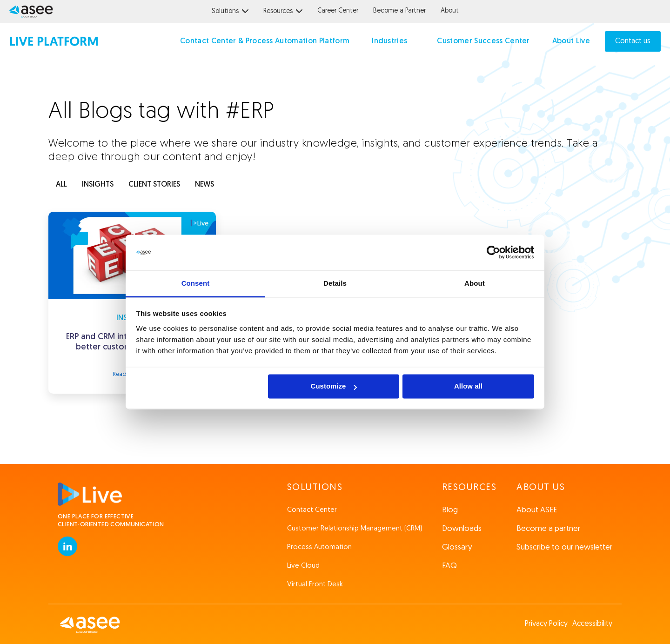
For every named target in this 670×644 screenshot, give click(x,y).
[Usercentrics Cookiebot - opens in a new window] (493, 253)
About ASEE (537, 510)
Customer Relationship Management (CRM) (355, 529)
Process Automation (319, 547)
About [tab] (475, 283)
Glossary (457, 547)
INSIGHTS (98, 185)
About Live (571, 41)
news (204, 185)
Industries (389, 41)
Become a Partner (399, 11)
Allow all (468, 386)
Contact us (633, 41)
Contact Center (312, 510)
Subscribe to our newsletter (564, 547)
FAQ (449, 566)
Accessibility (592, 624)
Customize (334, 386)
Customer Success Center (483, 41)
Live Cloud (303, 566)
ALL (61, 185)
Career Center (338, 11)
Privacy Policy (546, 624)
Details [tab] (335, 283)
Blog (450, 510)
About (450, 11)
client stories (154, 185)
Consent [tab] (196, 283)
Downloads (462, 529)
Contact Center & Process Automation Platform (265, 41)
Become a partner (548, 529)
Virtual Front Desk (315, 585)
